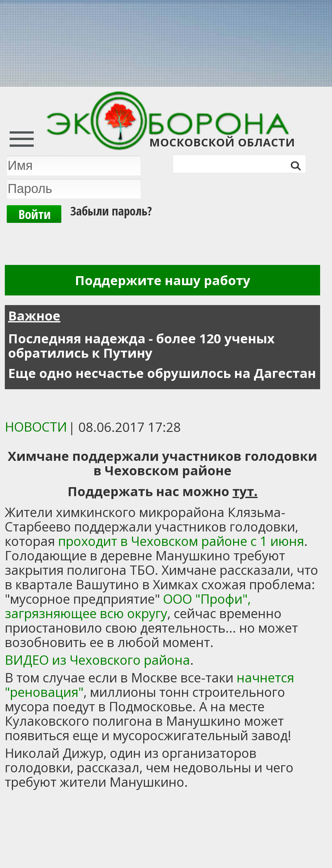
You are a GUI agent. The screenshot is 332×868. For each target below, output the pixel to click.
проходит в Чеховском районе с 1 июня (181, 541)
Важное (34, 316)
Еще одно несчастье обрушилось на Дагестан (162, 373)
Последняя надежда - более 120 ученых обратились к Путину (141, 346)
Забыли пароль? (111, 211)
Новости (36, 427)
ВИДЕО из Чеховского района (97, 660)
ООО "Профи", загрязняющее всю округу (128, 606)
